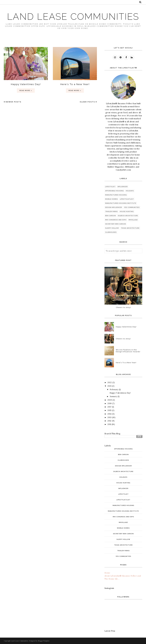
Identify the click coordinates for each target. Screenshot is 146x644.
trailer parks (111, 212)
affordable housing (114, 191)
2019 (109, 403)
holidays (130, 191)
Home (107, 573)
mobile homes (112, 199)
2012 (109, 421)
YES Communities (132, 207)
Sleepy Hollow (112, 228)
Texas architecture (130, 228)
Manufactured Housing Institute (121, 203)
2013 (109, 417)
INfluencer (123, 187)
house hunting (127, 212)
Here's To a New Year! (75, 84)
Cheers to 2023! (123, 307)
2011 (109, 424)
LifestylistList (127, 199)
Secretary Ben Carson (116, 224)
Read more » (26, 91)
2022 (110, 382)
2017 (109, 407)
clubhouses (111, 232)
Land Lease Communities (73, 17)
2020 (110, 400)
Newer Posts (14, 102)
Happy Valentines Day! (26, 84)
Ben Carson (111, 216)
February (114, 389)
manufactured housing (116, 195)
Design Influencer (114, 207)
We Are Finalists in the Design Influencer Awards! (128, 351)
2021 (109, 386)
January (113, 396)
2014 (109, 414)
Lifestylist (110, 187)
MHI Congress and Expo (116, 220)
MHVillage (133, 220)
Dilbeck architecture (128, 216)
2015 (109, 410)
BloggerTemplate (44, 641)
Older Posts (87, 102)
